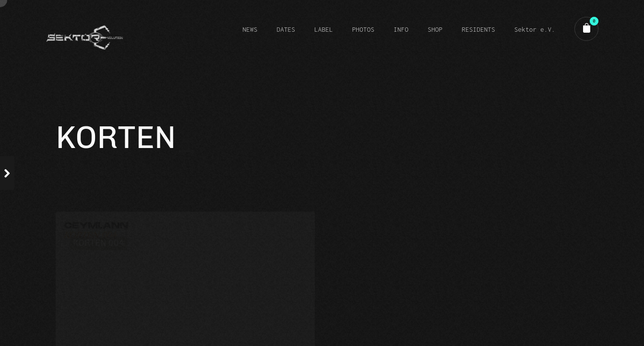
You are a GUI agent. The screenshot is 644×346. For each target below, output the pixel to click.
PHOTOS (363, 29)
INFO (401, 29)
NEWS (250, 29)
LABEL (324, 29)
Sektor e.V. (535, 29)
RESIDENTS (478, 29)
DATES (286, 29)
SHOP (435, 29)
